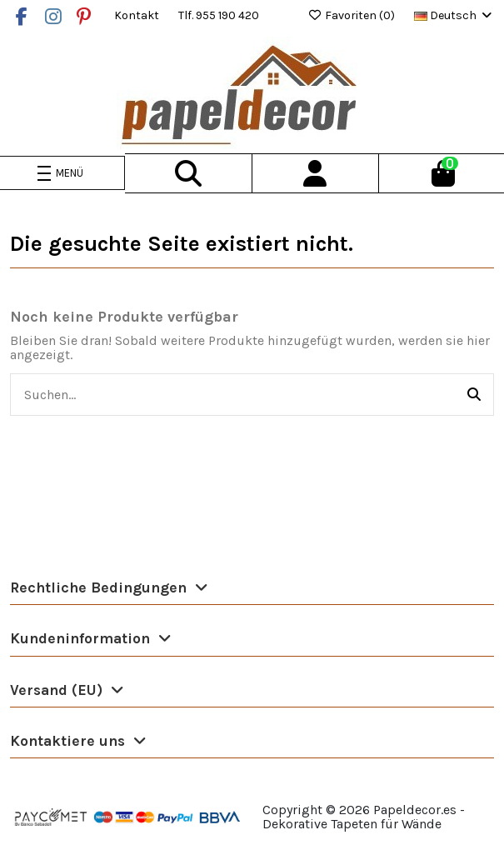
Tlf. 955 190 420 (219, 15)
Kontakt (138, 15)
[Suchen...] (474, 395)
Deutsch (454, 15)
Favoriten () (352, 15)
